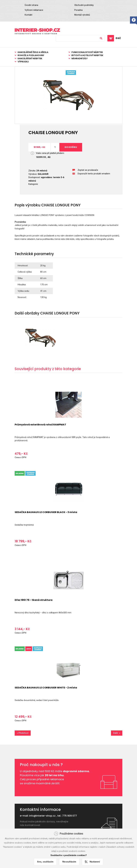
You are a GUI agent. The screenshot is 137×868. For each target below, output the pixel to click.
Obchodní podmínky (84, 5)
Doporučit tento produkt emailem (94, 174)
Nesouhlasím (69, 862)
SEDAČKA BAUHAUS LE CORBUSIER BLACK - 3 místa (46, 512)
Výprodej (23, 62)
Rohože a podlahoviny (31, 55)
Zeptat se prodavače (88, 170)
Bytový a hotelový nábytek (87, 55)
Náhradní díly (79, 58)
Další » (117, 733)
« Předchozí (23, 733)
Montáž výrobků (82, 15)
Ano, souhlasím (45, 862)
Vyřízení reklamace (34, 10)
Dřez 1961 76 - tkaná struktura (34, 600)
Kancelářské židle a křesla (33, 52)
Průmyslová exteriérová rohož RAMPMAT (40, 425)
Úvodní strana (31, 5)
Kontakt (28, 15)
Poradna (78, 10)
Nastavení (95, 862)
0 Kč (118, 38)
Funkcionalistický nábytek (87, 52)
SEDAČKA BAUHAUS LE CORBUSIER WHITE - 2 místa (46, 688)
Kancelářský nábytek (30, 58)
